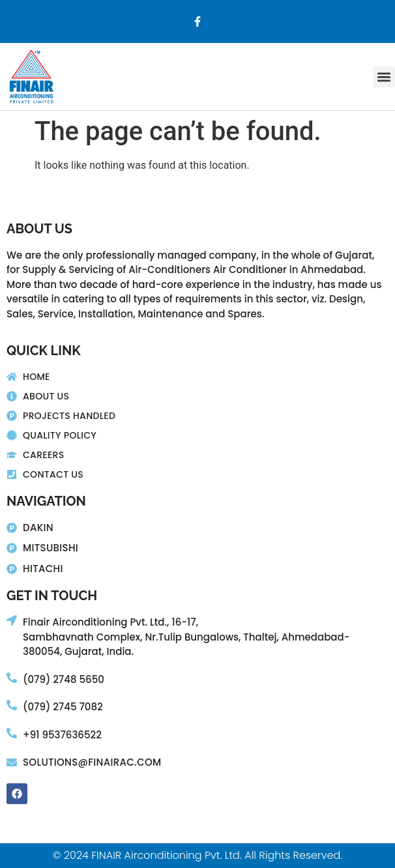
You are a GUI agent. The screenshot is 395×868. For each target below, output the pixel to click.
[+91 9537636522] (12, 733)
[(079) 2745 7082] (12, 705)
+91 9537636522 (62, 735)
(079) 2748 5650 (64, 679)
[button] (384, 77)
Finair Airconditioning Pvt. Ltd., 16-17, (110, 622)
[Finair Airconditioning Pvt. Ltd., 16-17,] (12, 620)
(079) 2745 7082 (63, 707)
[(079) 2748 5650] (12, 678)
